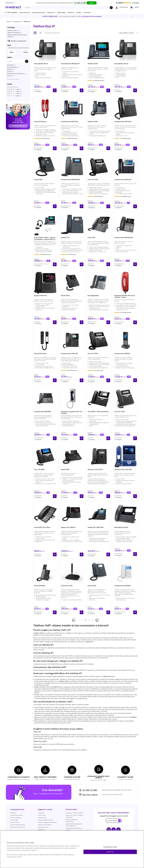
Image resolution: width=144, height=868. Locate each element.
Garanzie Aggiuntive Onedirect (47, 822)
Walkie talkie (61, 13)
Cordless (79, 13)
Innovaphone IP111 (41, 64)
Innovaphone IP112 (121, 64)
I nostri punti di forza (17, 815)
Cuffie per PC (51, 13)
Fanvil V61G (65, 296)
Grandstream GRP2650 (43, 412)
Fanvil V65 (91, 238)
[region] (72, 849)
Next (132, 16)
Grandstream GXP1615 (123, 122)
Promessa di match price (18, 827)
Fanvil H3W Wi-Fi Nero (42, 527)
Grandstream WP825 (122, 354)
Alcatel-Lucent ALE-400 (123, 469)
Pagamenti (41, 830)
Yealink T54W (93, 64)
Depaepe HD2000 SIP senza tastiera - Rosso (125, 296)
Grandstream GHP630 (123, 586)
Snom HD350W (40, 586)
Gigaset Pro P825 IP (68, 527)
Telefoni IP (71, 13)
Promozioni (87, 13)
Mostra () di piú (14, 79)
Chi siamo (13, 813)
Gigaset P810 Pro (40, 296)
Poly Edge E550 (93, 296)
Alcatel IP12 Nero (40, 354)
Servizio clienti (88, 795)
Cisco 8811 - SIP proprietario (98, 412)
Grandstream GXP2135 (69, 354)
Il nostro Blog (14, 820)
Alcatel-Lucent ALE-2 (95, 469)
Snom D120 (38, 180)
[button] (43, 91)
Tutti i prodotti (12, 12)
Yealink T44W (93, 122)
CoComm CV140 (67, 586)
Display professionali (38, 13)
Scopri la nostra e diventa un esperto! (72, 16)
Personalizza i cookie (110, 847)
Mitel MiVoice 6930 (121, 527)
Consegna (41, 813)
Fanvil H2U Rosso (40, 122)
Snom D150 (92, 586)
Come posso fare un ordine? (74, 813)
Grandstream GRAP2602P (70, 180)
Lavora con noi (15, 822)
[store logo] (13, 8)
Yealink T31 (65, 238)
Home (9, 22)
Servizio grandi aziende (17, 825)
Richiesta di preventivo (45, 825)
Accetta (110, 852)
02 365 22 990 (88, 790)
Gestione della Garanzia (45, 820)
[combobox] (69, 8)
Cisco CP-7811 (120, 412)
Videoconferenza (25, 13)
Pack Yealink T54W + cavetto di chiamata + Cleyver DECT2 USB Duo (45, 239)
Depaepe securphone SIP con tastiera (71, 412)
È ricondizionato (9, 41)
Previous (12, 16)
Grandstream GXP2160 (69, 122)
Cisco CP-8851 (39, 469)
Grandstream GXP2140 (123, 180)
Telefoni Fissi (17, 22)
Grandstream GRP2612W (124, 238)
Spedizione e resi (43, 827)
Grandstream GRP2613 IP (70, 64)
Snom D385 (65, 469)
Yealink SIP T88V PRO (96, 527)
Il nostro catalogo (16, 818)
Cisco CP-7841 (93, 180)
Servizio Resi (42, 815)
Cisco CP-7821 (93, 354)
